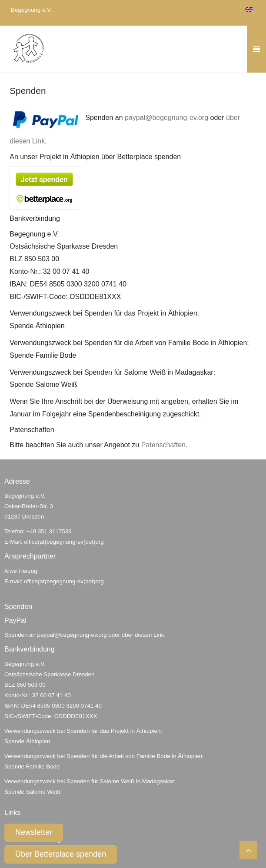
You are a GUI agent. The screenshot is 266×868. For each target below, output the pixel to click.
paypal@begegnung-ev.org (166, 118)
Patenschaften (163, 445)
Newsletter (34, 832)
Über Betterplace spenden (61, 854)
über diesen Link (143, 635)
